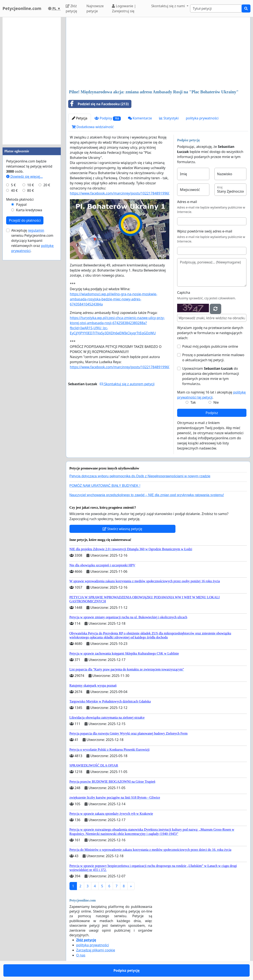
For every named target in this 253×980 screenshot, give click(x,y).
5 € (13, 185)
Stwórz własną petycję (122, 529)
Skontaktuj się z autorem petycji (127, 384)
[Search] (216, 8)
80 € (31, 190)
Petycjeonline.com (22, 8)
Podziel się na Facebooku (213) (99, 104)
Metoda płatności (20, 199)
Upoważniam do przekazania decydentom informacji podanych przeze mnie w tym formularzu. (211, 376)
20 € (47, 185)
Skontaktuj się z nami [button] (169, 6)
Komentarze (140, 118)
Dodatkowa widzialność (93, 127)
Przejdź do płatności (25, 220)
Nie (216, 402)
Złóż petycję (71, 8)
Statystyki (169, 118)
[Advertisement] (158, 54)
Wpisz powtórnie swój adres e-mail (205, 231)
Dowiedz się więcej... (24, 176)
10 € (31, 185)
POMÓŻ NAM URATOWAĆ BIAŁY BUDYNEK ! (105, 486)
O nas (81, 955)
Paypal (21, 204)
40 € (14, 190)
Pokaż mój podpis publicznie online (210, 346)
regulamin (36, 230)
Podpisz (212, 413)
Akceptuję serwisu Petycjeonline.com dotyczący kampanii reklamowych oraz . (32, 241)
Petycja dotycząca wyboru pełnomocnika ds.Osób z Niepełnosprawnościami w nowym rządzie (140, 476)
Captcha (184, 293)
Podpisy (108, 118)
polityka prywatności (202, 118)
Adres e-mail (187, 202)
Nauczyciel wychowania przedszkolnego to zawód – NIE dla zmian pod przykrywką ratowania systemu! (147, 495)
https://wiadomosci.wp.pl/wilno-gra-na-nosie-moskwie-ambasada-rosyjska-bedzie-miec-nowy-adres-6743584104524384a (114, 299)
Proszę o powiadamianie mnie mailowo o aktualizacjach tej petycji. (213, 357)
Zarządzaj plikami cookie (96, 950)
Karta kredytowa (29, 210)
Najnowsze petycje (95, 8)
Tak (193, 402)
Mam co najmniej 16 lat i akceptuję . (211, 395)
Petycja (80, 118)
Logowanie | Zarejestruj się (124, 8)
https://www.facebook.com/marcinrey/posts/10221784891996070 (122, 193)
